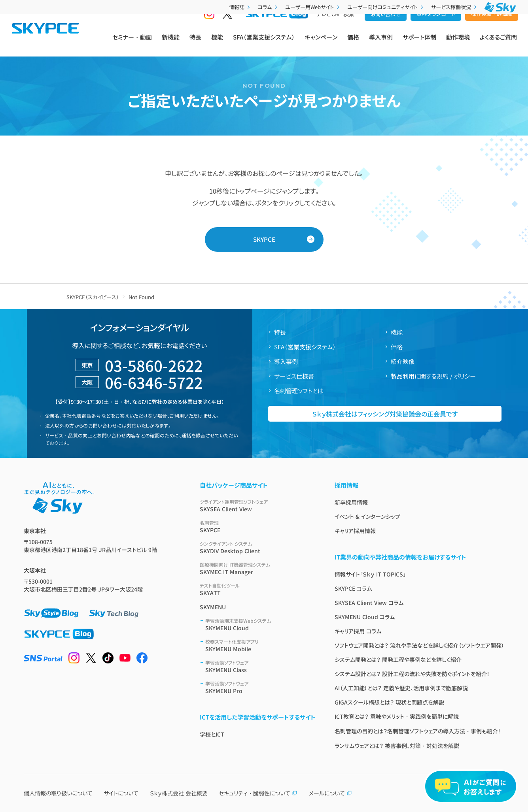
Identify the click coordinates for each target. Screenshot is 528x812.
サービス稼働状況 (455, 7)
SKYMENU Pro (260, 687)
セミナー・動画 (132, 44)
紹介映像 (403, 361)
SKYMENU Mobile (260, 645)
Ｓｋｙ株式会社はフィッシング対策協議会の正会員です (385, 414)
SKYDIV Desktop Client (258, 547)
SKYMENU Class (260, 666)
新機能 (171, 44)
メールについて (330, 793)
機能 (217, 44)
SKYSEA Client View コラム (369, 603)
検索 (349, 28)
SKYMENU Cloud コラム (365, 617)
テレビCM (328, 28)
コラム (268, 7)
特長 (195, 44)
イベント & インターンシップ (367, 516)
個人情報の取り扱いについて (58, 793)
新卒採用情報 (351, 502)
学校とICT (212, 734)
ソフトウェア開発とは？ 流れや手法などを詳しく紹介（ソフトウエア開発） (419, 645)
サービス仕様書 (294, 376)
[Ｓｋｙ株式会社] (500, 7)
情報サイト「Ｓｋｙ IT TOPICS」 (370, 574)
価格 (353, 44)
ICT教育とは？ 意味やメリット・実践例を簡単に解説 (397, 716)
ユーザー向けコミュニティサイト (386, 7)
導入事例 (381, 44)
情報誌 (240, 7)
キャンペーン (321, 44)
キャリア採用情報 (355, 531)
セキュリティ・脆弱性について (258, 793)
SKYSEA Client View (258, 506)
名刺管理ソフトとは (299, 391)
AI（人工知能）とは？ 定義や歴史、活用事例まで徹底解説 (401, 688)
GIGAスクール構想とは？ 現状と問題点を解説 (389, 702)
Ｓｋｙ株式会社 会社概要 (179, 793)
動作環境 (458, 44)
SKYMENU (213, 607)
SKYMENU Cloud (260, 625)
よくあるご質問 (498, 44)
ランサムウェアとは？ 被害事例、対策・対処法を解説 (397, 746)
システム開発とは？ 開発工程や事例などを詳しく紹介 (398, 659)
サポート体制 (419, 44)
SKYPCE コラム (353, 588)
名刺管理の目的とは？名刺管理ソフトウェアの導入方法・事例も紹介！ (418, 731)
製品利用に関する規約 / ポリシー (433, 376)
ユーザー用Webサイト (313, 7)
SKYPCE (264, 239)
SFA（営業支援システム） (264, 44)
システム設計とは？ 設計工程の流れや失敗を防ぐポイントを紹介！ (412, 674)
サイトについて (121, 793)
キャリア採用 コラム (358, 631)
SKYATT (258, 589)
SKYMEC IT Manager (258, 568)
